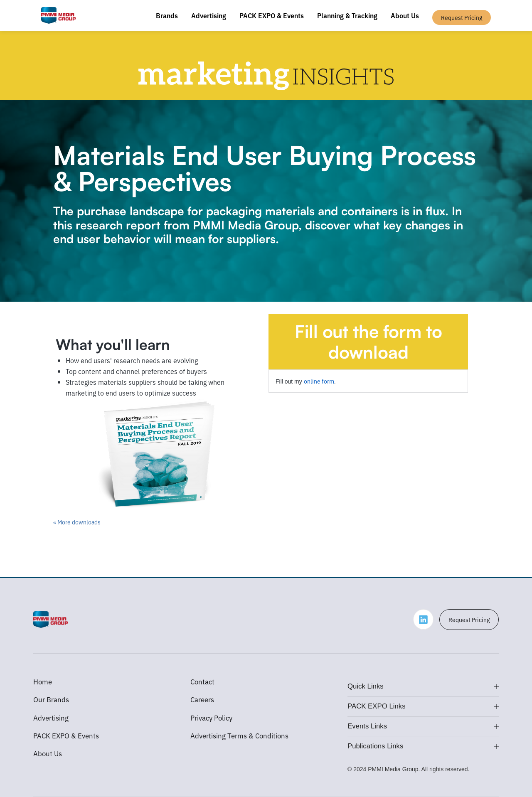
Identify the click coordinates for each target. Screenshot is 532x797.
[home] (58, 15)
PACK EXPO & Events (272, 15)
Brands (167, 15)
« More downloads (77, 522)
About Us (405, 15)
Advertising (209, 15)
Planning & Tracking (347, 15)
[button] (423, 687)
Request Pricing (469, 620)
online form (319, 381)
